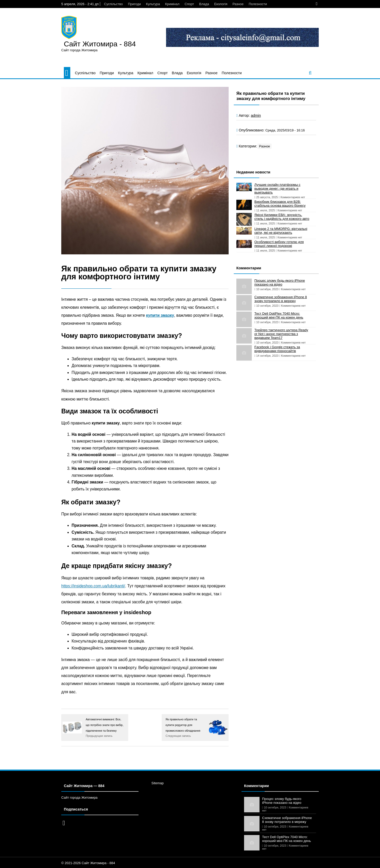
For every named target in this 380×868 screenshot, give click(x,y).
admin (256, 115)
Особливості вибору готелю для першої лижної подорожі (279, 244)
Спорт (189, 4)
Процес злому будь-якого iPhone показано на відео (280, 282)
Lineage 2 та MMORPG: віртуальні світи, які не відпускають (281, 231)
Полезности (258, 4)
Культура (153, 4)
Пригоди (134, 4)
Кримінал (172, 4)
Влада (204, 4)
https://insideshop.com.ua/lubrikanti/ (93, 586)
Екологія (221, 4)
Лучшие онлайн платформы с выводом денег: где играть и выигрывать (277, 189)
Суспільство (113, 4)
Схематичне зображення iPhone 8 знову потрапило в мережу (281, 299)
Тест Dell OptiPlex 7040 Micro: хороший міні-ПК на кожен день (279, 315)
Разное (238, 4)
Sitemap (158, 783)
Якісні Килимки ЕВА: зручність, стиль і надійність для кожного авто (282, 217)
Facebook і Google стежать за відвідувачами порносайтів (277, 349)
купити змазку (160, 315)
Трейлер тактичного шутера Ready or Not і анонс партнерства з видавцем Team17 (281, 334)
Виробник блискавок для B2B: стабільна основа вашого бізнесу (280, 204)
